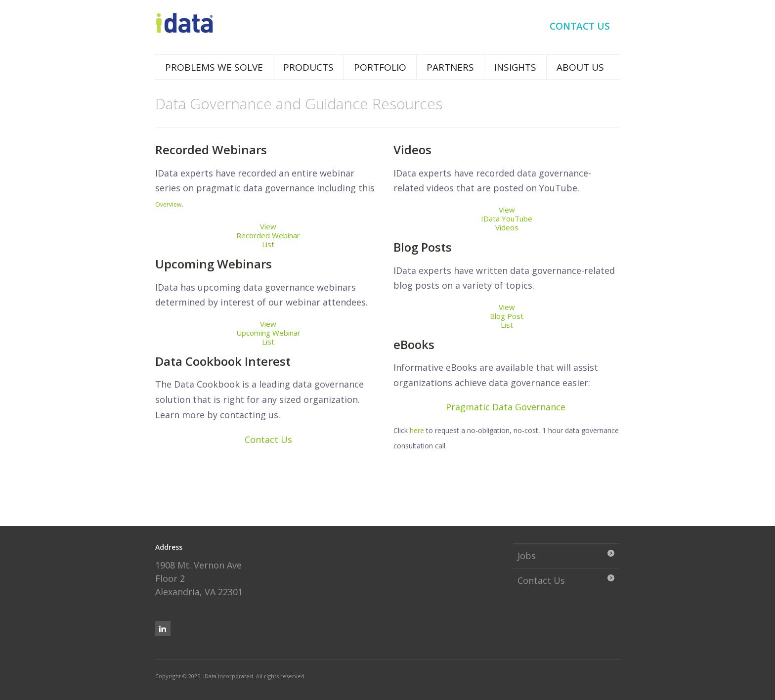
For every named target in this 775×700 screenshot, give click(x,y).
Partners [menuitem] (450, 67)
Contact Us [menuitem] (580, 26)
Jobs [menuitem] (527, 556)
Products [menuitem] (308, 67)
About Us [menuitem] (580, 67)
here (417, 430)
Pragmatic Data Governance (506, 407)
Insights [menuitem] (515, 67)
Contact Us (268, 439)
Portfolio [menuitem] (380, 67)
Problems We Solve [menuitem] (214, 67)
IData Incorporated (228, 676)
